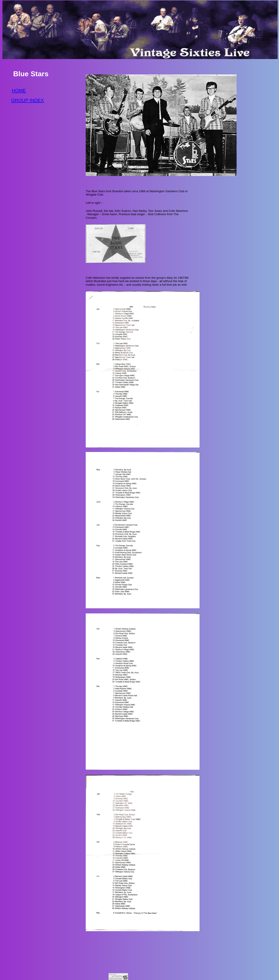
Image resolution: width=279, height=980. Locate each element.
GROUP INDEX (28, 100)
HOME (19, 90)
